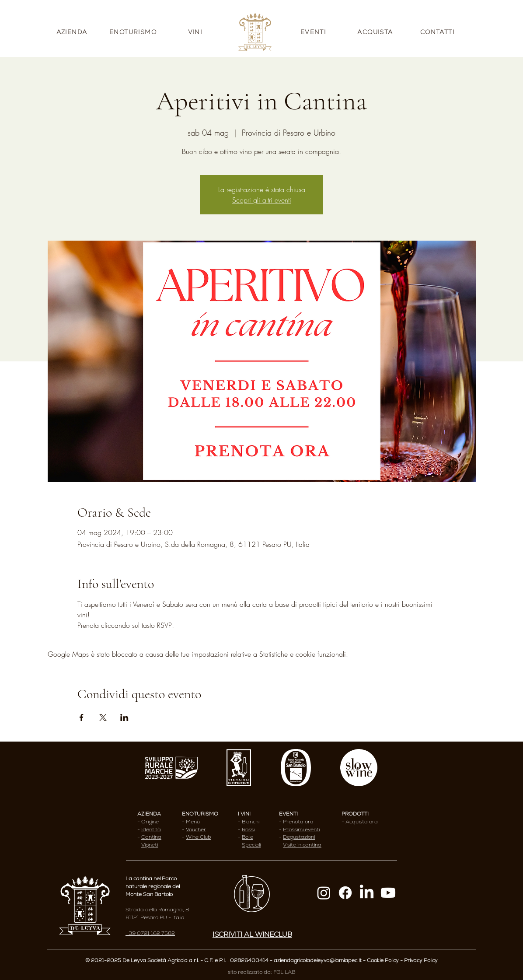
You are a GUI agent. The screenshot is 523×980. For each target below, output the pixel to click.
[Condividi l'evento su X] (103, 717)
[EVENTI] (314, 32)
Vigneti (150, 845)
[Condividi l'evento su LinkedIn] (124, 717)
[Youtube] (388, 893)
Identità (151, 829)
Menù (193, 822)
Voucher (196, 829)
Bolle (248, 837)
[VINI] (196, 32)
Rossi (248, 829)
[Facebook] (345, 893)
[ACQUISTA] (376, 32)
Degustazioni (299, 837)
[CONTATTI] (438, 32)
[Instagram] (324, 893)
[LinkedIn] (367, 893)
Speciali (251, 845)
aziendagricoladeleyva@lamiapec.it (318, 960)
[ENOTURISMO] (134, 32)
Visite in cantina (302, 845)
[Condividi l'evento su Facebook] (82, 717)
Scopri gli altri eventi (262, 200)
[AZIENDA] (73, 32)
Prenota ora (298, 822)
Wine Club (199, 837)
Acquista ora (362, 822)
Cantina (151, 837)
